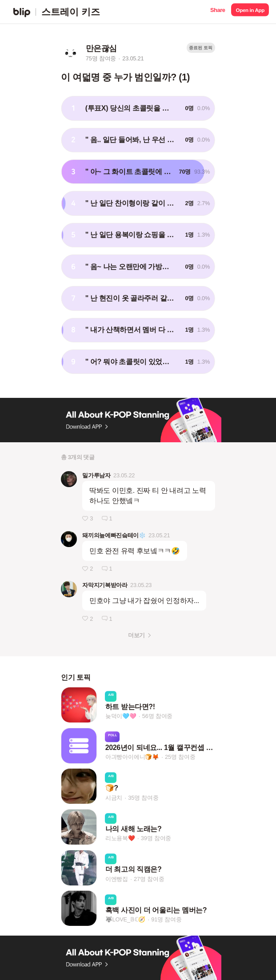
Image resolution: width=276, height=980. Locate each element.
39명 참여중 (156, 838)
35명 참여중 (143, 798)
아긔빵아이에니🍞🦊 (132, 757)
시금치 (114, 798)
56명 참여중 (157, 716)
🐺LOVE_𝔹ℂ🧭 (125, 920)
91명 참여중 (166, 920)
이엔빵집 (117, 879)
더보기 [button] (136, 635)
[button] (218, 12)
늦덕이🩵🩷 (121, 716)
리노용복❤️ (120, 838)
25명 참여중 (180, 757)
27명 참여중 (149, 879)
